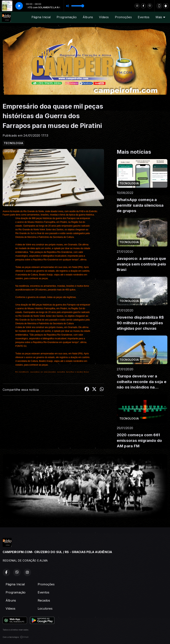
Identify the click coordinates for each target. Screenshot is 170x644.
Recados (44, 600)
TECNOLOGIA (13, 143)
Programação (67, 17)
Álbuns (88, 17)
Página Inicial (41, 17)
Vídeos (104, 17)
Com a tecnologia (16, 637)
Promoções (123, 17)
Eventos (144, 17)
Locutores (45, 608)
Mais (160, 17)
